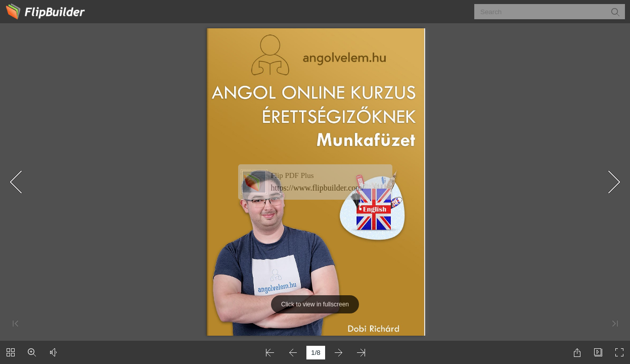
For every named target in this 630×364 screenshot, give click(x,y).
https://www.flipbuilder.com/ (318, 188)
